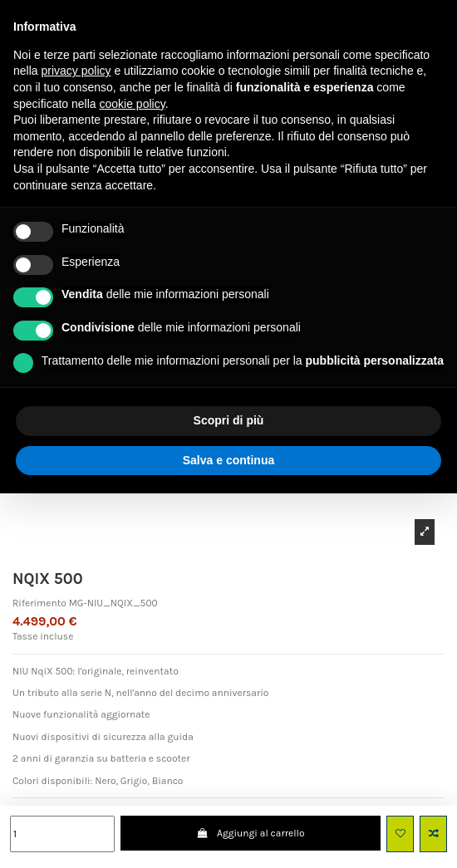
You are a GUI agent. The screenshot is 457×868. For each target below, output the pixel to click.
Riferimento (39, 603)
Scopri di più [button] (229, 420)
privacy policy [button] (76, 71)
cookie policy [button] (133, 104)
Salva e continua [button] (228, 460)
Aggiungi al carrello (251, 833)
